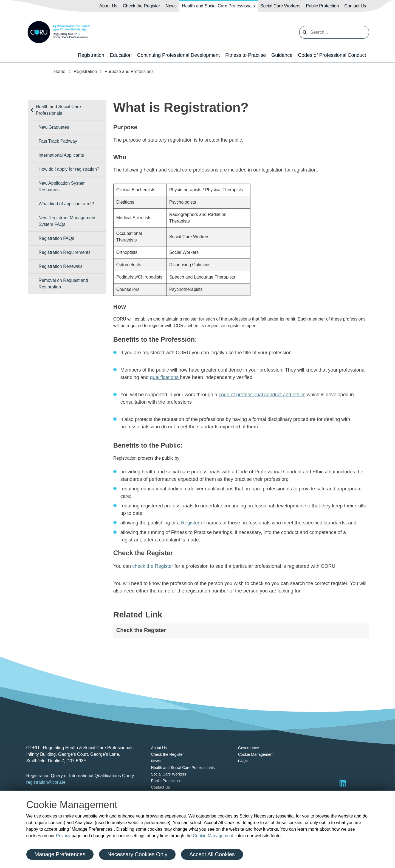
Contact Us (355, 6)
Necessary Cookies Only (137, 854)
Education (121, 55)
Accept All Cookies (212, 854)
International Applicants (61, 155)
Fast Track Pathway (58, 141)
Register (190, 523)
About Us (108, 6)
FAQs (243, 761)
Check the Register (142, 6)
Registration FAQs (57, 238)
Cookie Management (213, 836)
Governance (249, 748)
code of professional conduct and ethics (262, 395)
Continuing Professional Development (178, 55)
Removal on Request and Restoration (64, 284)
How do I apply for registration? (69, 169)
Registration (91, 55)
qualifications (165, 377)
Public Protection (322, 6)
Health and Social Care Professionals (218, 6)
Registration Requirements (65, 252)
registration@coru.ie (46, 782)
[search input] (334, 32)
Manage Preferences (60, 854)
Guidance (282, 55)
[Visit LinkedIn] (343, 783)
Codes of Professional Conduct (332, 55)
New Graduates (54, 127)
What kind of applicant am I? (66, 204)
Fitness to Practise (246, 55)
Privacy (63, 836)
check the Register (153, 566)
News (171, 6)
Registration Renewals (61, 266)
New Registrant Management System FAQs (67, 221)
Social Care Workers (280, 6)
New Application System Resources (62, 186)
